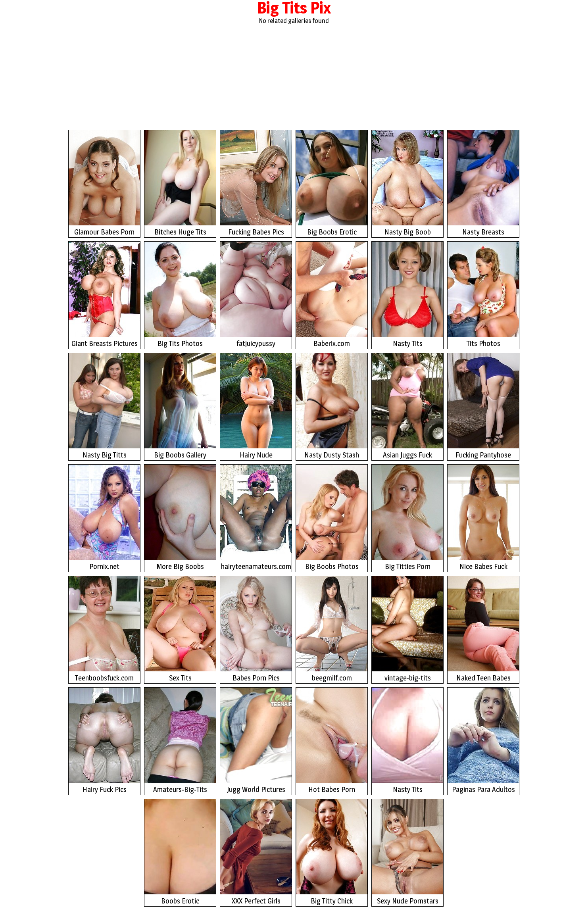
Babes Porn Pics (256, 629)
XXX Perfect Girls (256, 852)
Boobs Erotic (180, 852)
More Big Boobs (180, 518)
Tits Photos (483, 295)
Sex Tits (180, 629)
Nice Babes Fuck (483, 518)
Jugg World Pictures (256, 741)
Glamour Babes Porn (104, 183)
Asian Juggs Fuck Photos (407, 407)
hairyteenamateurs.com (256, 518)
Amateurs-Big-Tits (180, 741)
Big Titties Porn (407, 518)
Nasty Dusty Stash (332, 406)
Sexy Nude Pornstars (407, 852)
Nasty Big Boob (407, 183)
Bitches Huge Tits (180, 183)
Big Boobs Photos (332, 518)
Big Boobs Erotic (332, 183)
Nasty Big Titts (104, 406)
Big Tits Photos (180, 295)
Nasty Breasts (483, 183)
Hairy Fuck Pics (104, 741)
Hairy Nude (256, 406)
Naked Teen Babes (483, 629)
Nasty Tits (407, 295)
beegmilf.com (332, 629)
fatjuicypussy (256, 295)
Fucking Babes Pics (256, 183)
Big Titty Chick (332, 852)
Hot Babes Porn (332, 741)
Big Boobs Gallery (180, 406)
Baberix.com (332, 295)
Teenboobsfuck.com (104, 629)
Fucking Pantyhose (483, 406)
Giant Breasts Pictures (104, 295)
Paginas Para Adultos (483, 741)
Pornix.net (104, 518)
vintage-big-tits (407, 629)
